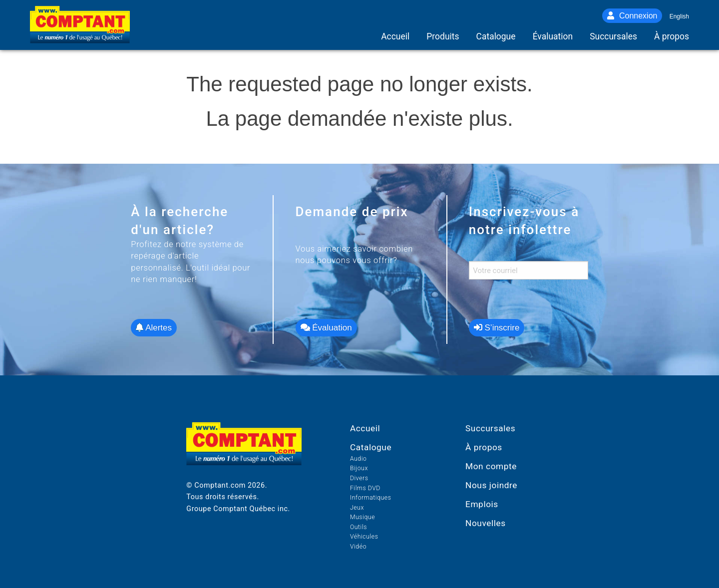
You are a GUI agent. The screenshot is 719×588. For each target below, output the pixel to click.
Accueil (365, 428)
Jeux (357, 508)
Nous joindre (491, 485)
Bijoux (359, 468)
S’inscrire (497, 328)
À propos (484, 447)
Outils (359, 527)
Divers (359, 478)
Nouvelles (486, 523)
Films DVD (365, 488)
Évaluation (326, 328)
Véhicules (364, 537)
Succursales (490, 428)
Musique (362, 517)
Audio (359, 459)
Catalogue (371, 447)
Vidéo (358, 547)
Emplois (482, 504)
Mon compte (491, 466)
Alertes (154, 328)
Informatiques (371, 498)
